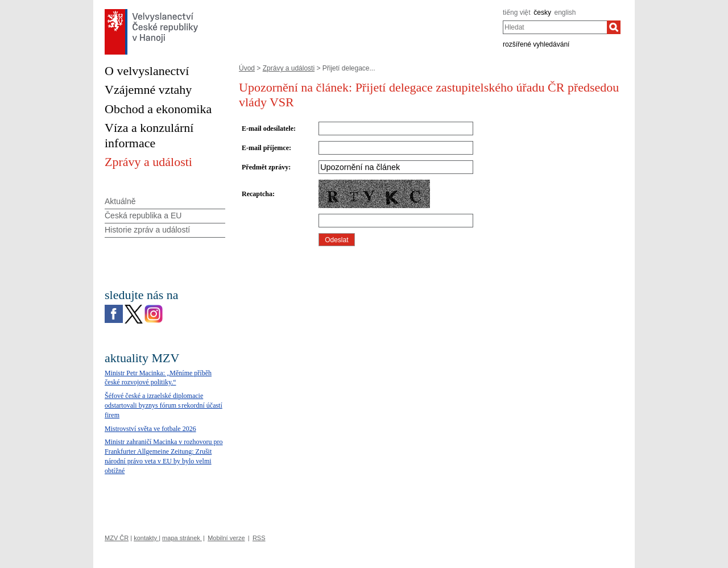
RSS (259, 538)
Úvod (247, 68)
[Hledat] (614, 27)
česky (542, 13)
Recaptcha (257, 194)
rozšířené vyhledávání (536, 44)
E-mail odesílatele (268, 128)
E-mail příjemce (265, 148)
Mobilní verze (226, 538)
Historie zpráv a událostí (147, 230)
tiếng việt (517, 13)
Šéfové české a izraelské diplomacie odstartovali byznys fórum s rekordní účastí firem (164, 405)
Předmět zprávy (265, 167)
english (565, 13)
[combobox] (555, 27)
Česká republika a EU (143, 215)
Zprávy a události (289, 68)
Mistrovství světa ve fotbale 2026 (150, 429)
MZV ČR (117, 538)
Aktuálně (120, 201)
